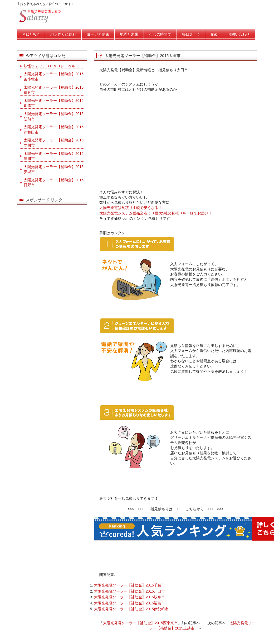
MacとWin (31, 34)
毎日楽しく (191, 34)
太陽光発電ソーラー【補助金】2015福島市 (129, 603)
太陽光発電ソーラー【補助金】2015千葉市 (129, 585)
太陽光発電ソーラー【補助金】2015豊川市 (54, 156)
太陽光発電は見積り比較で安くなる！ (131, 208)
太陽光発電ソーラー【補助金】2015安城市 (54, 169)
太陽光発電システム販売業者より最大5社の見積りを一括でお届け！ (156, 213)
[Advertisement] (176, 140)
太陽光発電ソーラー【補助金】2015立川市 (54, 143)
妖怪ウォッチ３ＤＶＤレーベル (50, 66)
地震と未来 (129, 34)
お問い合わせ (239, 34)
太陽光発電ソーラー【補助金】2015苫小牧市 (54, 77)
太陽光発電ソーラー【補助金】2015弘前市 (54, 116)
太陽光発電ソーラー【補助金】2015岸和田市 (54, 130)
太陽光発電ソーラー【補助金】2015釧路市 (54, 103)
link (214, 34)
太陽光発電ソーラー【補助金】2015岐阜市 (129, 597)
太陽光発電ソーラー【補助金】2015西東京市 (140, 623)
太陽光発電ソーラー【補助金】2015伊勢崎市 (131, 609)
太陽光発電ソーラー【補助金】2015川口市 (129, 591)
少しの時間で (160, 34)
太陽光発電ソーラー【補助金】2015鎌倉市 (54, 90)
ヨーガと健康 (98, 34)
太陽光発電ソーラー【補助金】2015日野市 (54, 183)
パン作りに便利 (63, 34)
